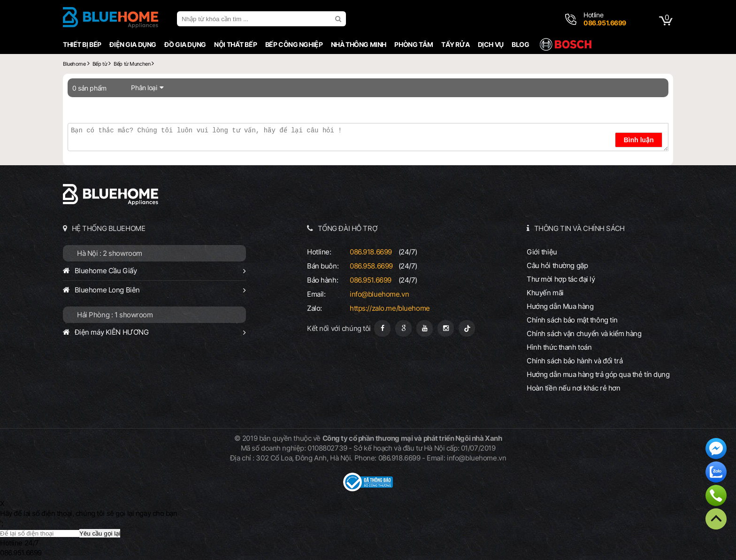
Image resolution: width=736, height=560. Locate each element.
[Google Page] (403, 328)
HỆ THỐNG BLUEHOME (109, 228)
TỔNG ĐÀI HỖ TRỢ (348, 228)
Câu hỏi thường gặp (557, 265)
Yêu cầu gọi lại (100, 533)
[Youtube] (425, 328)
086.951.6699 (371, 280)
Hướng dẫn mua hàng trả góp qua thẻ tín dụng (598, 374)
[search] (339, 19)
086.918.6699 (371, 252)
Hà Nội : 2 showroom (110, 253)
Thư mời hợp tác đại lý (561, 279)
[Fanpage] (382, 328)
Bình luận (639, 140)
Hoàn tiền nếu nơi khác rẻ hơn (574, 388)
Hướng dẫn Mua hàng (560, 306)
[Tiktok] (467, 328)
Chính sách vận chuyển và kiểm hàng (584, 334)
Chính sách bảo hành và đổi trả (575, 361)
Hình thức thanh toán (559, 347)
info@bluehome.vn (379, 294)
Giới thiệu (542, 252)
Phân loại (144, 88)
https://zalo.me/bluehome (390, 308)
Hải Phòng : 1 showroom (115, 315)
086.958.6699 (371, 266)
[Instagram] (446, 328)
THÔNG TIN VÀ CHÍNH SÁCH (579, 228)
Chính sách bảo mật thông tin (572, 320)
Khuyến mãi (545, 293)
